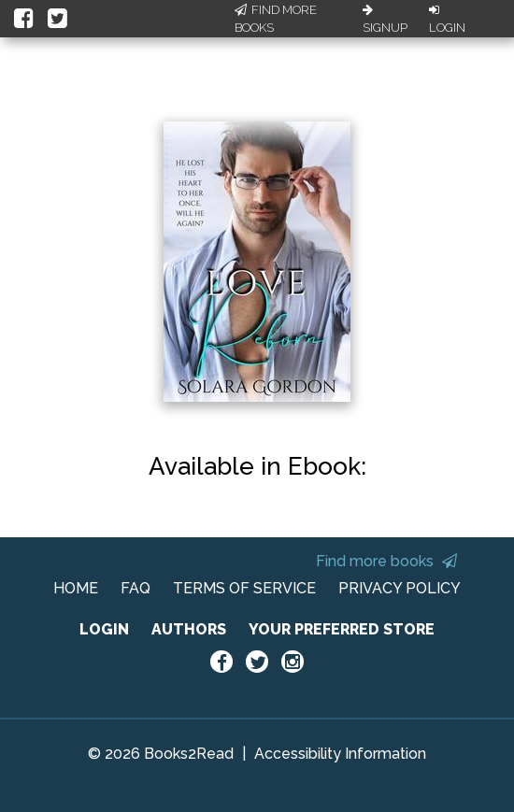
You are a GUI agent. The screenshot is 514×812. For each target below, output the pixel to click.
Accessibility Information (340, 754)
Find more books (386, 561)
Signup (385, 20)
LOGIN (104, 629)
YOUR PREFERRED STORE (342, 629)
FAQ (136, 588)
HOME (76, 588)
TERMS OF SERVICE (244, 588)
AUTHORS (189, 629)
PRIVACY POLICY (400, 588)
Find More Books (276, 19)
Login (447, 20)
